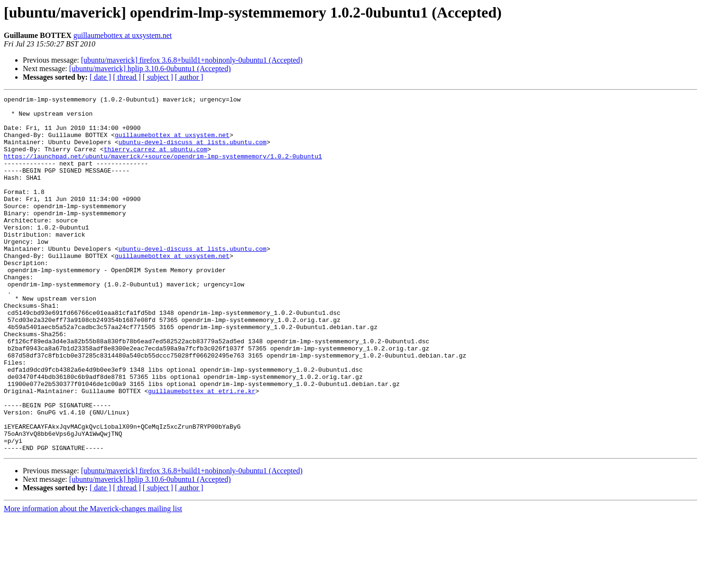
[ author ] (189, 77)
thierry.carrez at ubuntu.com (156, 160)
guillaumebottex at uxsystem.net (123, 35)
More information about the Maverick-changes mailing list (93, 580)
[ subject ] (158, 77)
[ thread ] (127, 77)
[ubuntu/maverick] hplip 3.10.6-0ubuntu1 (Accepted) (150, 69)
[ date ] (100, 77)
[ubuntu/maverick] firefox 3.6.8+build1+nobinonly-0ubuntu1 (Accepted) (192, 60)
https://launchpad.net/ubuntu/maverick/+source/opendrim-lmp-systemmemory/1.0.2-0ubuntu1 (163, 169)
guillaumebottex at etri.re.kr (202, 450)
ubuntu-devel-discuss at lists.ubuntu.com (193, 152)
